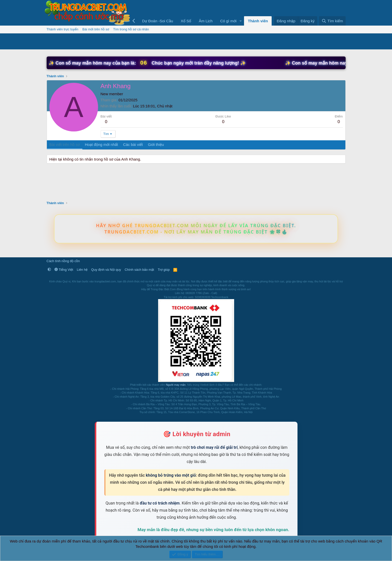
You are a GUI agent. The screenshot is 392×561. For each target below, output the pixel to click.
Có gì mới (228, 21)
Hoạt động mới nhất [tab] (101, 144)
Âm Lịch (206, 21)
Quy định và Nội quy (106, 270)
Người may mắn (176, 385)
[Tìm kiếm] (332, 21)
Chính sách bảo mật (139, 270)
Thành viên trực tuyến (63, 29)
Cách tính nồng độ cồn (63, 261)
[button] (240, 21)
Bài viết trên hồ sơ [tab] (65, 144)
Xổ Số (186, 21)
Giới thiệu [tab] (156, 144)
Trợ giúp (164, 270)
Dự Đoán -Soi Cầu (158, 21)
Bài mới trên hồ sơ (96, 29)
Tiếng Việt (64, 270)
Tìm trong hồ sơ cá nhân (131, 29)
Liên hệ (82, 270)
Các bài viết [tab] (133, 144)
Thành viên (258, 21)
